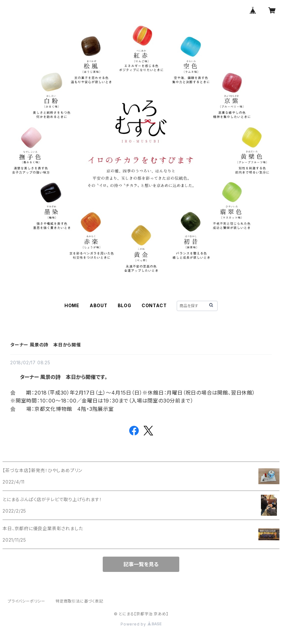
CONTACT (154, 305)
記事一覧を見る (141, 564)
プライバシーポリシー (26, 601)
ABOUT (99, 305)
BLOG (125, 305)
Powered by (141, 624)
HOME (72, 305)
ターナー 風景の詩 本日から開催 (46, 345)
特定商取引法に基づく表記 (79, 601)
